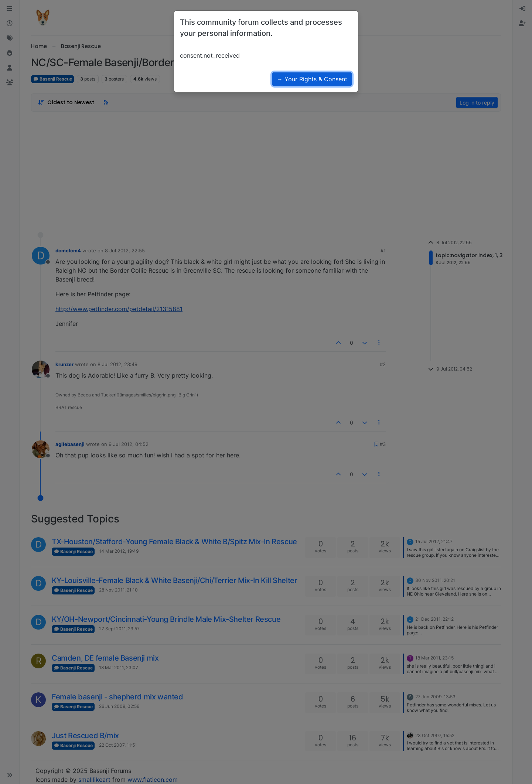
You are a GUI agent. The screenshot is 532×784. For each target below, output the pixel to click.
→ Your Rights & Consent (312, 79)
